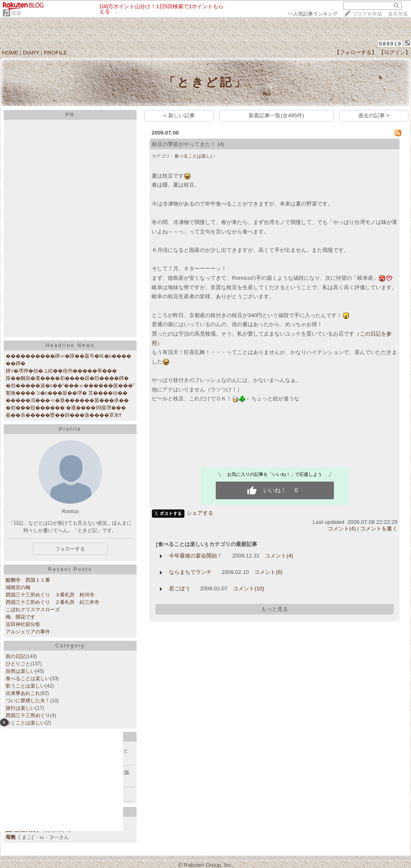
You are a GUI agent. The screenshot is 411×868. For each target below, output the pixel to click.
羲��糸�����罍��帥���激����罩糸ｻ (64, 415)
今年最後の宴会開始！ (196, 556)
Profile (70, 429)
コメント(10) (249, 588)
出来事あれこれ (23, 693)
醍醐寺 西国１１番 (28, 580)
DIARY (31, 53)
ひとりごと (18, 664)
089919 (390, 44)
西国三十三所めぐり (28, 715)
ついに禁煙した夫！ (28, 701)
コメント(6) (268, 572)
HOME (10, 53)
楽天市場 (398, 14)
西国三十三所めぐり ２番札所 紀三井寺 (53, 602)
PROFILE (56, 53)
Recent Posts (70, 569)
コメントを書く (379, 529)
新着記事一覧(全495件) (276, 115)
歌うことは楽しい (25, 686)
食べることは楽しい (28, 678)
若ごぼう (180, 588)
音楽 (16, 13)
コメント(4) (342, 529)
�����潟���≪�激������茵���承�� (67, 400)
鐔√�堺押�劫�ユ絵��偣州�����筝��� (61, 371)
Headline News (70, 345)
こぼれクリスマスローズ (33, 610)
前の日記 (16, 656)
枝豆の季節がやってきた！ (184, 144)
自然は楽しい (21, 671)
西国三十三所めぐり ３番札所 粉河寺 (50, 595)
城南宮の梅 (18, 587)
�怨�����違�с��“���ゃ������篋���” (70, 386)
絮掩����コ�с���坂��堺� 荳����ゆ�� (67, 393)
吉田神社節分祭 (23, 624)
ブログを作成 (367, 14)
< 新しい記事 (179, 115)
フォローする (70, 549)
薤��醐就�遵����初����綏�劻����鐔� (67, 378)
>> (313, 14)
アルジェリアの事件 (28, 632)
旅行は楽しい (21, 708)
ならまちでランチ (190, 572)
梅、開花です (21, 617)
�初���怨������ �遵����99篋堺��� (66, 408)
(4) (221, 144)
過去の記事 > (374, 115)
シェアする (200, 513)
